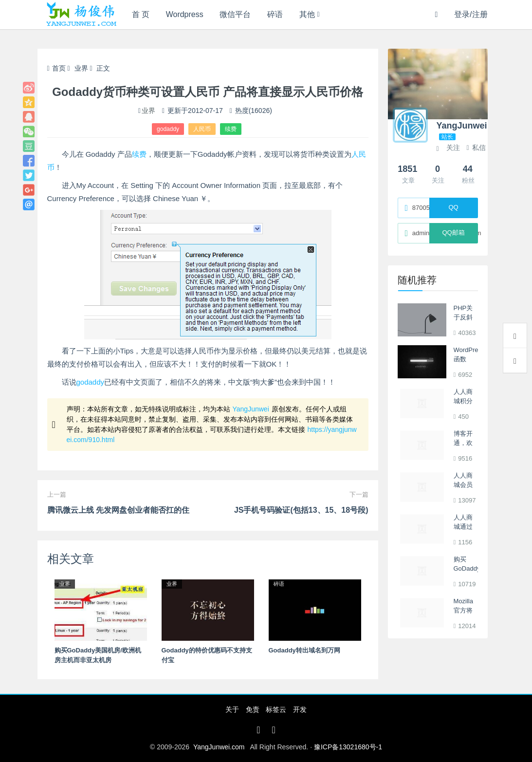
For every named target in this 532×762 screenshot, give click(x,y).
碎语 (275, 14)
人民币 (202, 129)
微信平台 (236, 14)
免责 (253, 709)
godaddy (168, 129)
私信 (476, 148)
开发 (300, 709)
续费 (231, 129)
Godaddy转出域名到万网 (304, 650)
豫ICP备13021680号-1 (348, 747)
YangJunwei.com (219, 747)
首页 (56, 68)
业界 (81, 68)
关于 (232, 709)
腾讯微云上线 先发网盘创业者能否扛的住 (118, 510)
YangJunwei (251, 409)
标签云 (276, 709)
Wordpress (185, 14)
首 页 (141, 14)
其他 (308, 14)
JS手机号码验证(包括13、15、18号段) (301, 510)
